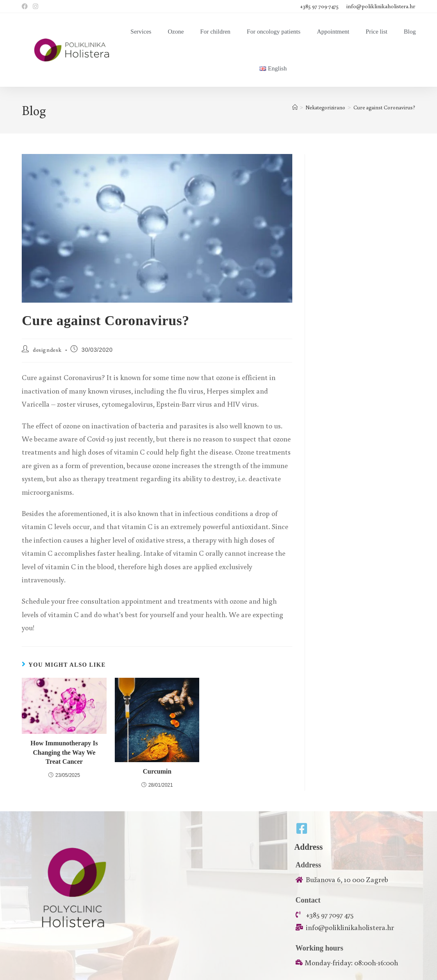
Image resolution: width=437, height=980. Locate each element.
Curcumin (157, 771)
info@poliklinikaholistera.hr (381, 6)
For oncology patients (274, 32)
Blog (410, 32)
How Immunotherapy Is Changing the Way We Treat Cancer (64, 752)
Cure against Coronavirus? (384, 108)
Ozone (176, 32)
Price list (377, 32)
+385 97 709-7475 (320, 6)
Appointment (333, 32)
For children (215, 32)
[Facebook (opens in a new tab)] (26, 7)
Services (141, 32)
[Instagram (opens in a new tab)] (35, 7)
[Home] (295, 108)
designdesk (47, 350)
